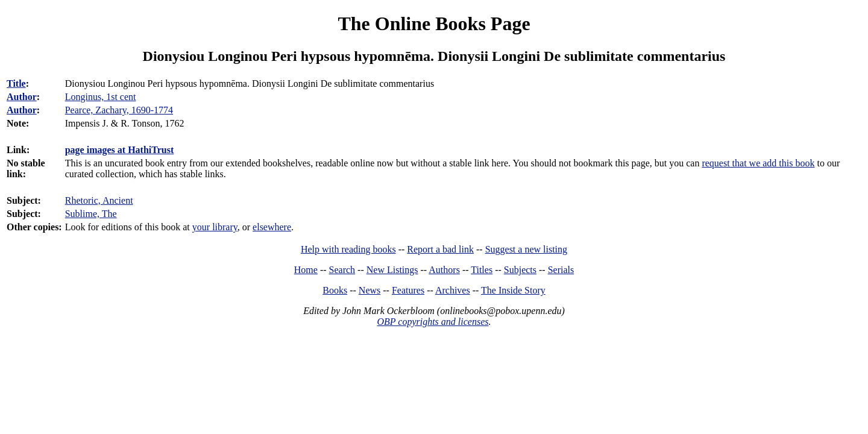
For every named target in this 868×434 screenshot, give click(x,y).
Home (306, 270)
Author (22, 97)
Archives (453, 290)
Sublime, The (91, 214)
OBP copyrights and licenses (432, 322)
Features (408, 290)
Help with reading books (348, 249)
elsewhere (272, 227)
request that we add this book (758, 163)
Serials (561, 270)
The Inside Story (513, 290)
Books (335, 290)
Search (342, 270)
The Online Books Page (434, 24)
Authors (444, 270)
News (370, 290)
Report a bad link (440, 249)
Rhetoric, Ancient (99, 200)
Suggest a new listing (526, 249)
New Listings (392, 270)
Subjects (520, 270)
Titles (482, 270)
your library (215, 227)
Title (16, 83)
